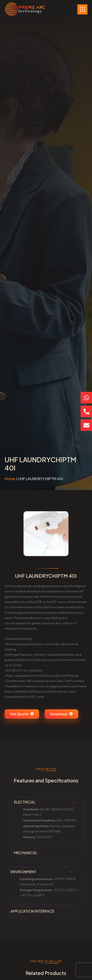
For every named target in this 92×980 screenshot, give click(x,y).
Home (10, 479)
